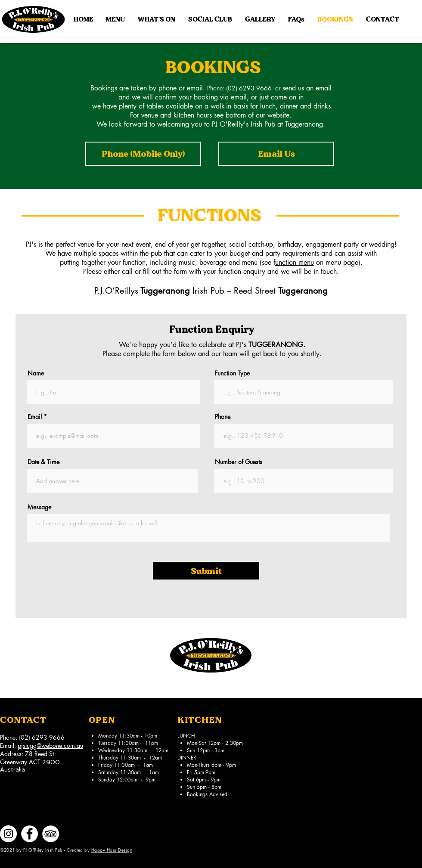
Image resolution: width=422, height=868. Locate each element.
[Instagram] (8, 834)
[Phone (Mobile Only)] (143, 154)
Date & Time (43, 462)
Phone (223, 417)
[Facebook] (29, 834)
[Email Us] (276, 154)
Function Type (232, 373)
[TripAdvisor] (51, 834)
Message (39, 507)
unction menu (295, 262)
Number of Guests (239, 462)
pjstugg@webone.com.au (50, 746)
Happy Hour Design (112, 850)
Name (36, 373)
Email (35, 417)
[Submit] (206, 571)
